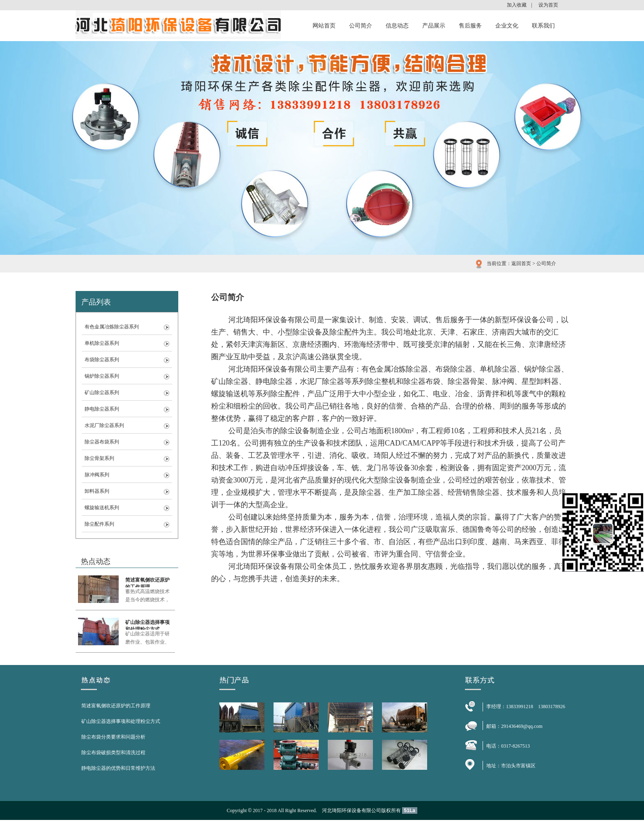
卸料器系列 (97, 491)
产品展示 (434, 26)
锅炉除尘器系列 (102, 376)
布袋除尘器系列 (102, 360)
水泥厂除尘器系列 (104, 425)
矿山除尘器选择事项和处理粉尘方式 (147, 625)
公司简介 (361, 26)
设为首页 (548, 5)
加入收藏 (517, 5)
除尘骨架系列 (99, 458)
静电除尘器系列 (102, 409)
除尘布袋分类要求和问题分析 (113, 737)
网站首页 (324, 26)
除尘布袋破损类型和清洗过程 (113, 753)
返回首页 (521, 263)
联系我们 (543, 26)
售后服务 (470, 26)
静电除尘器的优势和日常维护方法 (118, 768)
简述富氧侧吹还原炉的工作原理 (147, 582)
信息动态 (397, 26)
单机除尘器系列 (102, 343)
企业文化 (507, 26)
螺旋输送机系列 (102, 508)
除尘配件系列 (99, 524)
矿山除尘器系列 (102, 393)
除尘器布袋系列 (102, 442)
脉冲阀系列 (97, 475)
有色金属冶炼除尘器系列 (112, 327)
